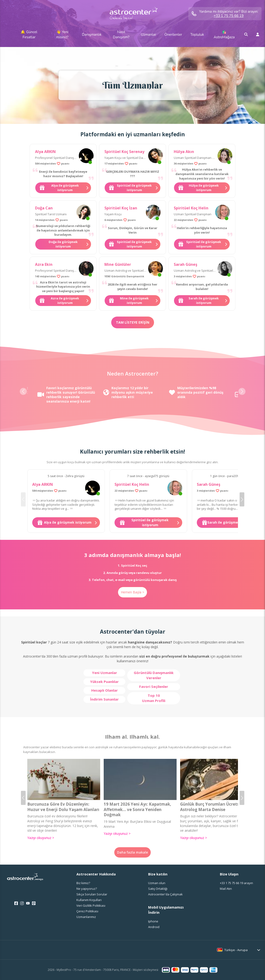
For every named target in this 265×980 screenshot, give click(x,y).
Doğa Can (44, 208)
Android (154, 927)
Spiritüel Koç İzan (121, 208)
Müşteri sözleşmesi (146, 970)
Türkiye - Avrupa (236, 950)
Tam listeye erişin (133, 322)
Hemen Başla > (132, 592)
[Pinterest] (34, 903)
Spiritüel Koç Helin (191, 208)
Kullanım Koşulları (89, 900)
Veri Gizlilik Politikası (91, 906)
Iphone (153, 921)
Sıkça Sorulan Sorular (92, 894)
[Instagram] (22, 903)
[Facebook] (16, 903)
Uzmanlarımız (86, 917)
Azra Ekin (44, 264)
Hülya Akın (184, 152)
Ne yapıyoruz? (87, 889)
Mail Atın (226, 889)
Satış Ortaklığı (158, 889)
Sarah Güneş (186, 264)
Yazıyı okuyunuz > (41, 838)
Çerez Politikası (87, 911)
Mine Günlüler (118, 264)
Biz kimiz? (83, 883)
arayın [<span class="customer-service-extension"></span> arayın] (236, 883)
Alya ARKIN (45, 152)
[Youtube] (28, 903)
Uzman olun (157, 883)
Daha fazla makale (132, 852)
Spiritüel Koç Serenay (124, 152)
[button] (23, 392)
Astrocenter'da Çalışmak (165, 894)
